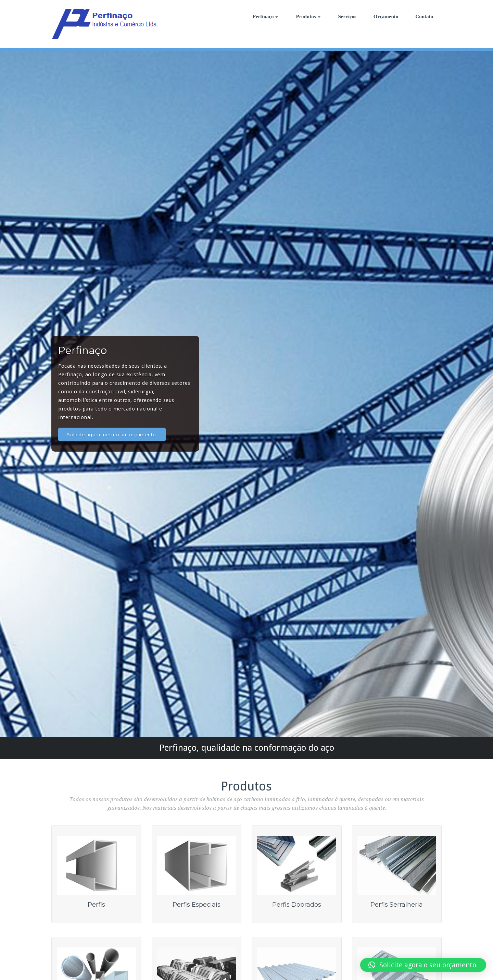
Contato (424, 16)
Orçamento (386, 16)
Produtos (308, 16)
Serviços (347, 16)
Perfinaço (266, 16)
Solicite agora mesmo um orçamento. (112, 434)
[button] (423, 965)
